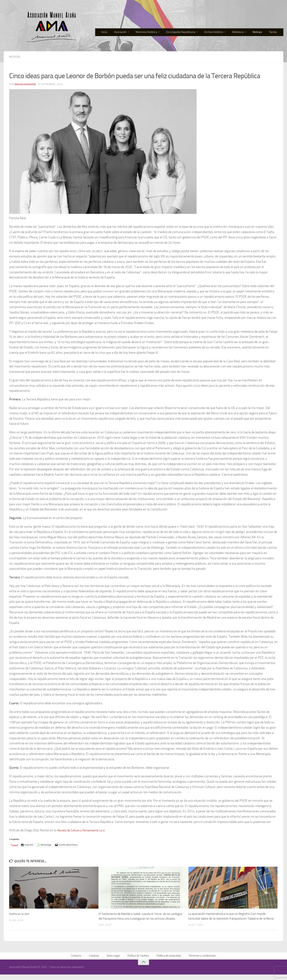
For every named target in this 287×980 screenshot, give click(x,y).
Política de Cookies (138, 961)
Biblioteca (242, 33)
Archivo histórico (218, 33)
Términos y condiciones (202, 961)
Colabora (94, 961)
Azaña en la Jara (19, 914)
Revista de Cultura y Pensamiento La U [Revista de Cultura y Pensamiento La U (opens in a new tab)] (84, 830)
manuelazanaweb (26, 84)
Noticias (260, 33)
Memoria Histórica (151, 33)
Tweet (15, 845)
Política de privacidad (168, 961)
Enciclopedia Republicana (185, 33)
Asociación (126, 33)
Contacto (77, 961)
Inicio (111, 33)
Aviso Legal (113, 961)
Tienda (274, 33)
